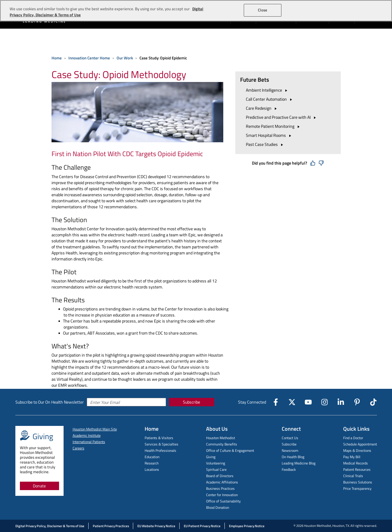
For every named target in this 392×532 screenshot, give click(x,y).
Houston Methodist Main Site (95, 429)
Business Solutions (358, 482)
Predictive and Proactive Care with (282, 117)
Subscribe (191, 402)
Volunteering (216, 463)
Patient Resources (357, 469)
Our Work (125, 58)
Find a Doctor (353, 438)
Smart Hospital (269, 135)
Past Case (265, 144)
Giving (211, 457)
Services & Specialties (162, 444)
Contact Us (290, 438)
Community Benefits (222, 444)
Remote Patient (274, 126)
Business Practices (220, 488)
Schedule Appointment (360, 444)
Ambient (267, 90)
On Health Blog (293, 457)
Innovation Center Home (89, 58)
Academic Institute (87, 435)
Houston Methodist (221, 438)
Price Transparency (357, 488)
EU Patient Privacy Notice (202, 526)
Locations (152, 469)
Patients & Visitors (159, 438)
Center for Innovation (222, 495)
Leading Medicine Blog (299, 463)
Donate (39, 486)
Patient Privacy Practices (111, 526)
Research (152, 463)
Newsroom (290, 450)
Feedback (289, 469)
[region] (196, 11)
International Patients (89, 442)
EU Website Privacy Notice (156, 526)
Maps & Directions (357, 450)
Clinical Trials (353, 476)
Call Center (270, 99)
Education (152, 457)
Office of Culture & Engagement (230, 450)
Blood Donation (218, 507)
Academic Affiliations (222, 482)
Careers (78, 448)
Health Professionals (160, 450)
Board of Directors (220, 476)
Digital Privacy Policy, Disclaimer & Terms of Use (50, 526)
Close (263, 10)
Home (57, 58)
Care (262, 108)
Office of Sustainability (223, 501)
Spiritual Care (216, 469)
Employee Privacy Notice (247, 526)
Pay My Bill (352, 457)
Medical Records (356, 463)
